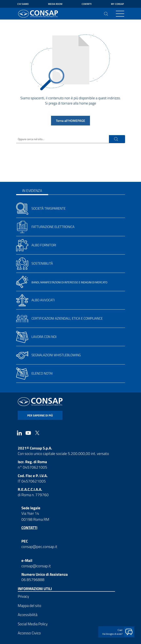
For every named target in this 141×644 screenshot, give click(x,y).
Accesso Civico (29, 633)
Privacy (23, 596)
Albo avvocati (43, 300)
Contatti (87, 4)
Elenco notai (42, 373)
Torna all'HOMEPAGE (70, 121)
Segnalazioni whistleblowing (56, 355)
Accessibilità (28, 614)
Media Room (55, 4)
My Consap (117, 4)
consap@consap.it (36, 566)
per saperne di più (40, 415)
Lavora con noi (44, 337)
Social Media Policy (33, 624)
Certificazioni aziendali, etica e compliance (67, 318)
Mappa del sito (29, 605)
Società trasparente (49, 208)
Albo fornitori (44, 245)
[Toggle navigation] (120, 14)
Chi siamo (23, 4)
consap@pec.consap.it (39, 546)
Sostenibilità (42, 263)
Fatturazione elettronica (53, 227)
